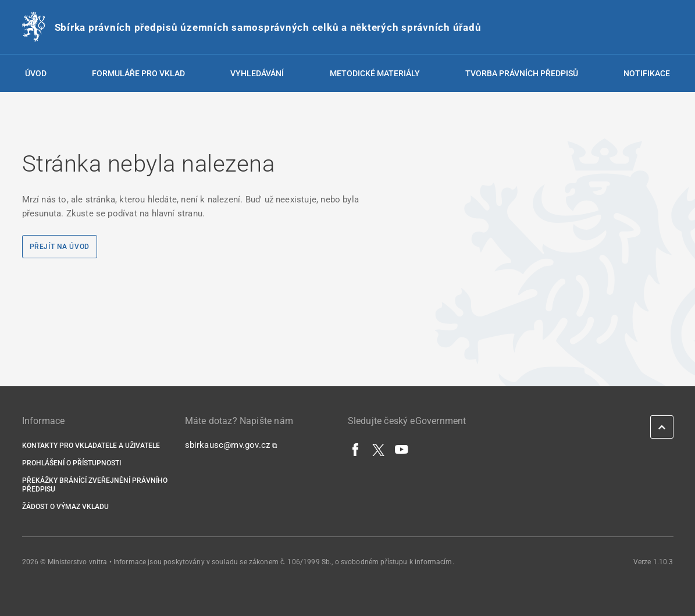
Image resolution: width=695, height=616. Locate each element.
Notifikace (647, 73)
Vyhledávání (257, 73)
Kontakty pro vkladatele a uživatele (91, 446)
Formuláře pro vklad (138, 73)
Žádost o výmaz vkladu (65, 507)
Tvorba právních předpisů (522, 73)
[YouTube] (402, 449)
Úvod (36, 73)
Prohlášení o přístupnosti (72, 463)
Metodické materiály (375, 73)
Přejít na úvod (60, 247)
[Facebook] (356, 449)
